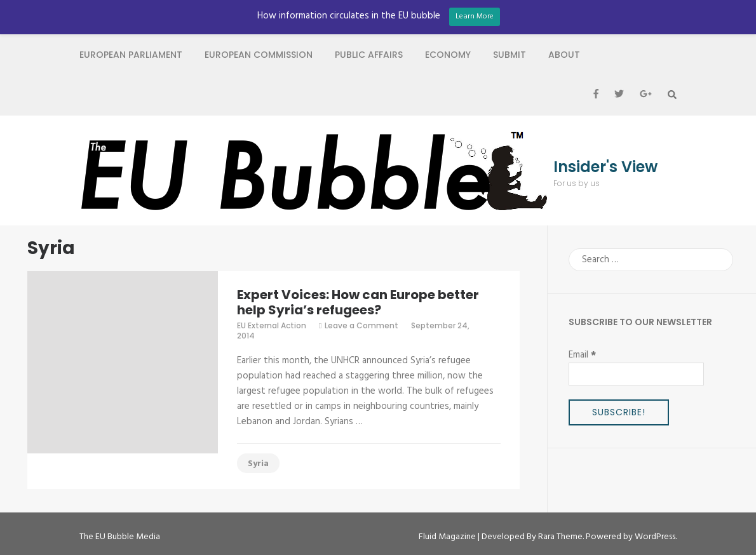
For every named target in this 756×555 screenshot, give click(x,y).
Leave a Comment (361, 325)
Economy (448, 55)
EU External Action (272, 325)
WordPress (655, 537)
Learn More (475, 17)
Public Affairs (369, 55)
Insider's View (605, 167)
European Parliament (131, 55)
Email (582, 355)
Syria (258, 464)
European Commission (259, 55)
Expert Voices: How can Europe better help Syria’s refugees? (358, 302)
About (564, 55)
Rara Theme (560, 537)
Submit (510, 55)
